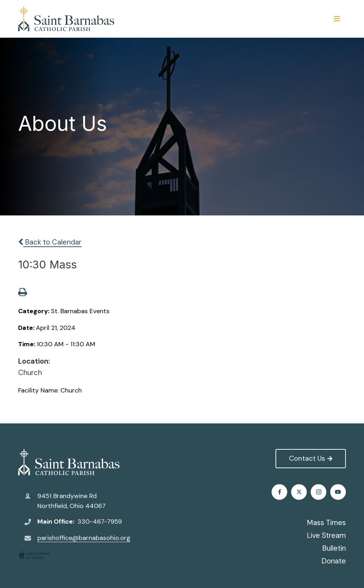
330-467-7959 (100, 522)
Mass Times (326, 523)
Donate (334, 561)
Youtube (338, 492)
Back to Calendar (50, 242)
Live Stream (326, 535)
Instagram (319, 492)
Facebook (280, 492)
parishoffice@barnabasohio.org (84, 538)
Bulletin (334, 548)
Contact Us (311, 458)
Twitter (299, 492)
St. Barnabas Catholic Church (69, 462)
